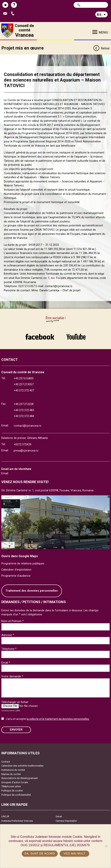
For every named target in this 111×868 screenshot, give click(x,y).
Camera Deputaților (66, 821)
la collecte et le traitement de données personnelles (58, 719)
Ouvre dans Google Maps (20, 556)
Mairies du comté (11, 774)
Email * (6, 663)
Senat (59, 816)
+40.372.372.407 (24, 391)
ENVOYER (16, 730)
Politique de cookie (12, 791)
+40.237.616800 (24, 378)
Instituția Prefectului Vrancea (17, 821)
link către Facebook (40, 337)
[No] (106, 846)
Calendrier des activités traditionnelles (22, 766)
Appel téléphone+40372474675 (14, 14)
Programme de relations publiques (23, 564)
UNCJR (5, 816)
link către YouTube (76, 337)
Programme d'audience (16, 576)
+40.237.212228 (24, 404)
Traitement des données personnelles (32, 591)
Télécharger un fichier (15, 702)
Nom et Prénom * (13, 621)
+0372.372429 (23, 445)
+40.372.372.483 (24, 410)
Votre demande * (12, 676)
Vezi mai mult (74, 853)
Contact (6, 762)
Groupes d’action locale (15, 782)
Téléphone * (9, 649)
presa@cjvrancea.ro (26, 451)
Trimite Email (6, 14)
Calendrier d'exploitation (16, 570)
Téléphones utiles (11, 786)
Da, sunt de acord (40, 853)
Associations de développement (20, 778)
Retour (101, 49)
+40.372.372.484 (24, 416)
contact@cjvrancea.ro (28, 426)
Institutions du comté (13, 770)
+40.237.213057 (24, 384)
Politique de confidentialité (16, 795)
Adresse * (8, 635)
